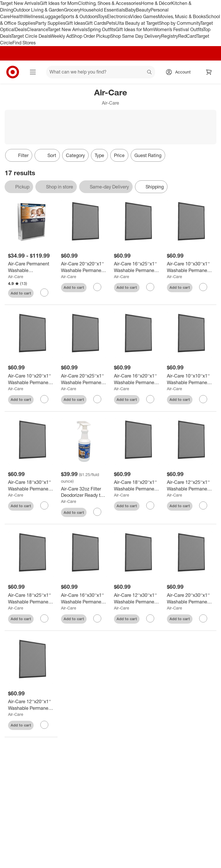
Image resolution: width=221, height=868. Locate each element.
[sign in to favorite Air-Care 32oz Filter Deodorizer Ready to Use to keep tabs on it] (97, 512)
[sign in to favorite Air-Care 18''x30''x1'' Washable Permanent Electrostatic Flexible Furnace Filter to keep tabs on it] (44, 505)
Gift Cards (96, 23)
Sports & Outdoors (79, 16)
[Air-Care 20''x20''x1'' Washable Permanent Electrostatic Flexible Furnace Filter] (84, 267)
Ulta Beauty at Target (137, 23)
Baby (130, 10)
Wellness (33, 16)
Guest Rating (148, 155)
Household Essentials (103, 10)
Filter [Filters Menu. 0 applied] (19, 155)
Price (119, 155)
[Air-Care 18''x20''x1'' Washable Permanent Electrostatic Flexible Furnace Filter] (137, 486)
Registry (170, 36)
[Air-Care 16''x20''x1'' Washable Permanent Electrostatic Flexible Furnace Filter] (137, 379)
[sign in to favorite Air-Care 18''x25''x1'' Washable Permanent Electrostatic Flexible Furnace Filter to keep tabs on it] (44, 618)
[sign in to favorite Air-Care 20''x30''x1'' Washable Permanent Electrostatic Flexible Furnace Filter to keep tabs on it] (203, 618)
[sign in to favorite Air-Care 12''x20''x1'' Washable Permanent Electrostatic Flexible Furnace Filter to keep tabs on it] (44, 725)
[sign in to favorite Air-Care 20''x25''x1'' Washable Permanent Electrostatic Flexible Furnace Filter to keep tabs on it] (97, 399)
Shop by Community (180, 23)
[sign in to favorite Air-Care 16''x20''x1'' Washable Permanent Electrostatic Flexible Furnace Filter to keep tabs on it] (150, 399)
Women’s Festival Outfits (178, 29)
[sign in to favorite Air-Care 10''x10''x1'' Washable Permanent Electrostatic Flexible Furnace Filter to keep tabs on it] (203, 399)
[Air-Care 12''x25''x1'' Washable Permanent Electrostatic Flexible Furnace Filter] (190, 486)
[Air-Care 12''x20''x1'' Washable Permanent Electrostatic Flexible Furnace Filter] (31, 705)
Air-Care (16, 277)
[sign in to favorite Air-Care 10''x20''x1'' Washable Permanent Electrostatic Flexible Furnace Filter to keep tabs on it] (44, 399)
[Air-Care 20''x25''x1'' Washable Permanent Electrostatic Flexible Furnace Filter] (84, 379)
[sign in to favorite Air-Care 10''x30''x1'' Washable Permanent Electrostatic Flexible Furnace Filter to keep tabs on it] (203, 287)
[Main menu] (33, 72)
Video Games (144, 16)
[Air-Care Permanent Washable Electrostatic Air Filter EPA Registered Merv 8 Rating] (31, 267)
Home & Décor (156, 3)
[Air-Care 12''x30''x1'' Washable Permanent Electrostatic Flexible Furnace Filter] (137, 599)
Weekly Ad (61, 36)
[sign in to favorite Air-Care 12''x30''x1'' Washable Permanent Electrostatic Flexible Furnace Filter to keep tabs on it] (150, 618)
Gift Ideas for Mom (59, 3)
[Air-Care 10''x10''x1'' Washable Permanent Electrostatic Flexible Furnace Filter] (190, 379)
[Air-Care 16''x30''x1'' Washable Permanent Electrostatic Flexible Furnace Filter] (84, 599)
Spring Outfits (101, 29)
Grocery (72, 10)
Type (99, 155)
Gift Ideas (75, 23)
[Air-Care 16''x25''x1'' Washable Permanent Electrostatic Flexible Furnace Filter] (137, 267)
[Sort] (47, 155)
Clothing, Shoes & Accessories (109, 3)
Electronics (119, 16)
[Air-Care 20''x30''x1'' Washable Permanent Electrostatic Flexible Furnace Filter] (190, 599)
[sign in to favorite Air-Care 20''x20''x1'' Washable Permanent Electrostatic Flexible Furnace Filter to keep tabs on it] (97, 287)
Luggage (52, 16)
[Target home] (13, 72)
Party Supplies (50, 23)
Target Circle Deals (31, 36)
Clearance (37, 29)
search (150, 72)
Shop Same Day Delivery (136, 36)
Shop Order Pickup (91, 36)
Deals (21, 29)
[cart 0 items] (209, 72)
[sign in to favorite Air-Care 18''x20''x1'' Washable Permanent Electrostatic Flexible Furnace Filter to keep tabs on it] (150, 505)
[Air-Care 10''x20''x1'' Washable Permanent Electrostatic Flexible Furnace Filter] (31, 379)
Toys (102, 16)
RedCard (187, 36)
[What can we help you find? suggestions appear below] (101, 72)
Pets (111, 23)
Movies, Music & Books (182, 16)
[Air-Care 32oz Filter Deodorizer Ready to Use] (84, 492)
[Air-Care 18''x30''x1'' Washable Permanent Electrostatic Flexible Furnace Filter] (31, 486)
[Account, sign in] (180, 72)
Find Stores (24, 43)
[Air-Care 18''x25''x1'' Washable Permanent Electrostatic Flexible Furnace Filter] (31, 599)
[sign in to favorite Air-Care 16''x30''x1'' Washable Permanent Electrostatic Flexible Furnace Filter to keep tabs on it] (97, 618)
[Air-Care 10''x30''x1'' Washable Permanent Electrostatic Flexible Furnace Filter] (190, 267)
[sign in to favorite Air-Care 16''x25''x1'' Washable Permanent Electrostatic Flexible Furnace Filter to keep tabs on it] (150, 287)
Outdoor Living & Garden (39, 10)
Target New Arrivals (20, 3)
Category (75, 155)
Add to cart (21, 293)
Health (17, 16)
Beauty (143, 10)
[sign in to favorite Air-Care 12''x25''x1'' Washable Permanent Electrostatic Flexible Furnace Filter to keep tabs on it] (203, 505)
